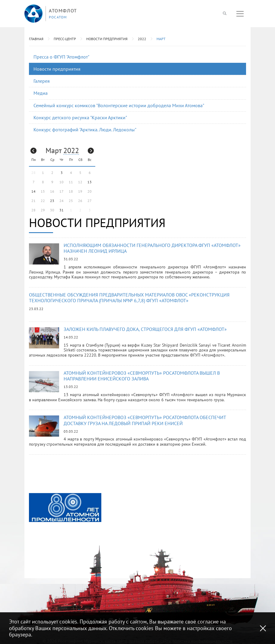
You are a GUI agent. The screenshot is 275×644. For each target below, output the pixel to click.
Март (161, 39)
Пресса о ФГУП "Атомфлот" (61, 57)
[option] (65, 508)
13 (90, 182)
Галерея (42, 81)
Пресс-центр (65, 39)
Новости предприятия (107, 39)
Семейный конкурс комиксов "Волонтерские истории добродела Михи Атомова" (119, 105)
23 (52, 201)
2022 (142, 39)
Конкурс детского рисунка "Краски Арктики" (80, 117)
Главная (36, 39)
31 (62, 210)
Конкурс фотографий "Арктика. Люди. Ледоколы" (85, 130)
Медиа (41, 93)
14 (33, 191)
